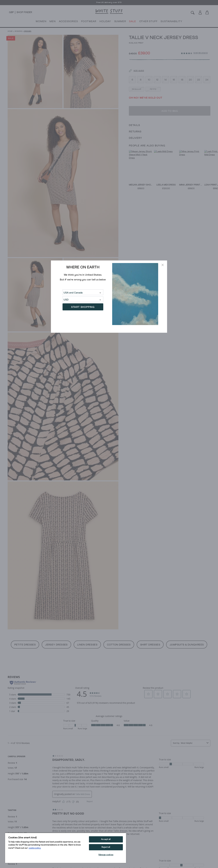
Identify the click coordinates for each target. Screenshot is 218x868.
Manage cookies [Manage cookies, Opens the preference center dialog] (106, 855)
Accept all (106, 839)
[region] (66, 848)
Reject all (106, 847)
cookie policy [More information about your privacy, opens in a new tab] (35, 848)
